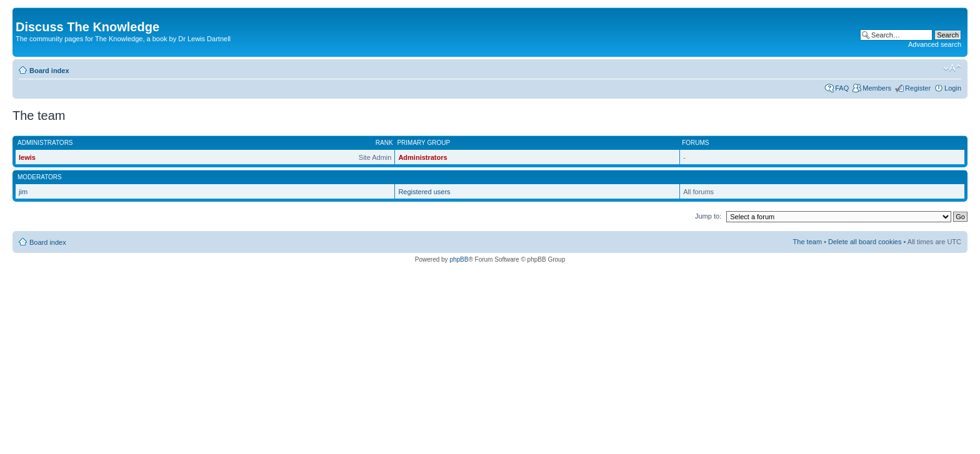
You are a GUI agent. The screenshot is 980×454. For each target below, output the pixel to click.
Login (953, 88)
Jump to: (708, 216)
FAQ (842, 88)
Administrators (422, 157)
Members (877, 88)
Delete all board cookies (865, 242)
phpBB (459, 259)
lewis (27, 157)
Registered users (424, 192)
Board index (49, 71)
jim (23, 192)
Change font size (952, 68)
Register (918, 88)
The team (807, 242)
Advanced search (935, 44)
